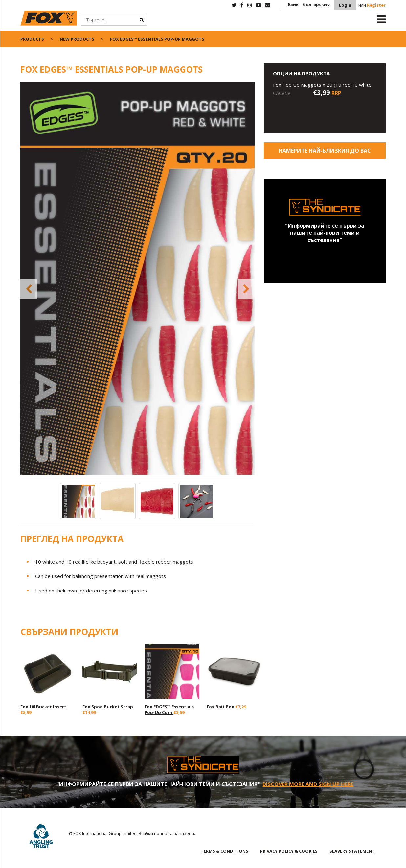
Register (376, 5)
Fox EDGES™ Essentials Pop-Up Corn (169, 710)
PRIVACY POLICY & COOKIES (289, 851)
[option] (138, 279)
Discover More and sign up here (308, 784)
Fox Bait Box (221, 707)
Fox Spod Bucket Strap (108, 707)
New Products (77, 39)
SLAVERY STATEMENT (352, 851)
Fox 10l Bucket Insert (43, 707)
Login (345, 5)
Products (32, 39)
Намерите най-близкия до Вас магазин (325, 153)
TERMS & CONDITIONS (225, 851)
